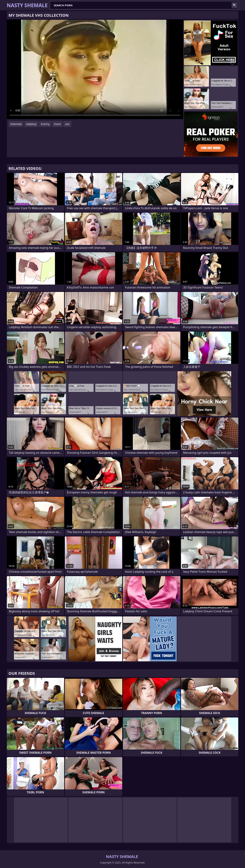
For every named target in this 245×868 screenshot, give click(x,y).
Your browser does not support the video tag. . (95, 69)
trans (57, 124)
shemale (16, 124)
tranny (45, 124)
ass (67, 124)
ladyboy (31, 124)
